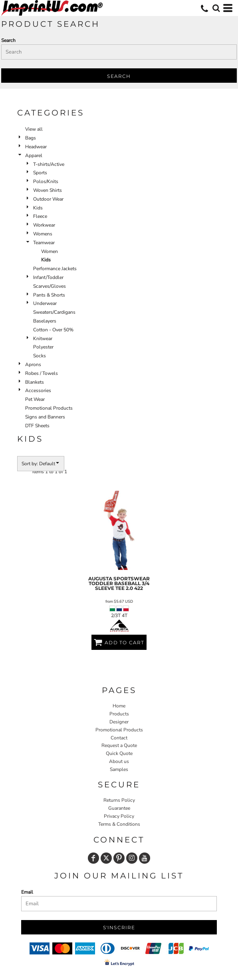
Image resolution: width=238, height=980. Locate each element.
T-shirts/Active (49, 164)
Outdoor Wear (48, 199)
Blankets (35, 382)
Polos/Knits (46, 181)
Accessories (38, 390)
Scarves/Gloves (50, 286)
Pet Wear (35, 399)
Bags (31, 138)
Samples (119, 769)
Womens (43, 234)
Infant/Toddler (48, 277)
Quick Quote (119, 753)
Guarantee (119, 808)
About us (119, 761)
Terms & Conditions (119, 824)
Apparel (34, 155)
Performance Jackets (55, 269)
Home (119, 706)
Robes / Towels (42, 373)
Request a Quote (119, 745)
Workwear (44, 225)
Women (50, 251)
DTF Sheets (37, 426)
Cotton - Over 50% (53, 330)
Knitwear (43, 339)
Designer (119, 722)
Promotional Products (49, 408)
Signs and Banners (45, 417)
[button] (216, 8)
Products (119, 714)
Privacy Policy (119, 816)
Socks (40, 356)
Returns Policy (119, 800)
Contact (119, 738)
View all (34, 129)
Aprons (33, 365)
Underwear (45, 303)
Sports (40, 173)
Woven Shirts (48, 190)
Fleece (40, 216)
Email (27, 892)
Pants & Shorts (49, 295)
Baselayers (45, 321)
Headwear (36, 147)
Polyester (43, 347)
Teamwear (44, 243)
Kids (38, 208)
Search (8, 40)
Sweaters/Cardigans (54, 312)
